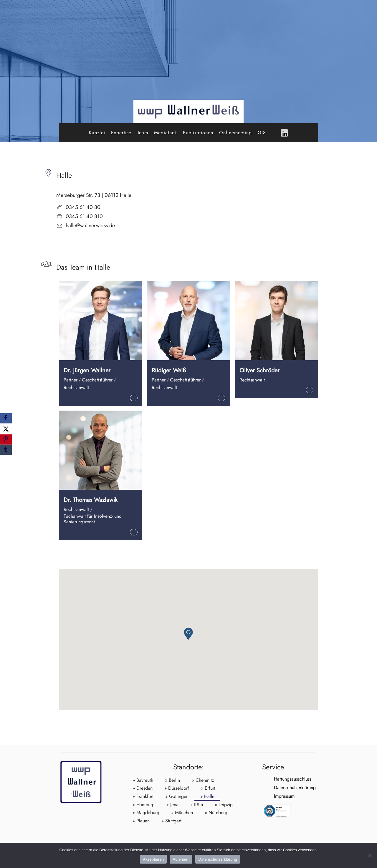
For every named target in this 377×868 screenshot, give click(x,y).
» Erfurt (208, 788)
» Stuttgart (171, 821)
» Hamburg (144, 805)
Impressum (272, 796)
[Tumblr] (6, 450)
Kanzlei (97, 133)
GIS (262, 133)
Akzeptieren (153, 859)
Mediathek (166, 133)
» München (182, 813)
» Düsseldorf (177, 788)
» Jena (172, 805)
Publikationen (198, 133)
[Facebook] (6, 418)
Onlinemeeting (235, 133)
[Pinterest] (6, 440)
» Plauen (141, 821)
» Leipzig (224, 805)
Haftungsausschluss (281, 779)
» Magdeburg (146, 813)
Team (143, 133)
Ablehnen (181, 859)
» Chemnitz (203, 780)
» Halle (207, 796)
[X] (6, 429)
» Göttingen (177, 796)
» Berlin (172, 780)
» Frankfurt (143, 796)
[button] (188, 634)
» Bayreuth (143, 780)
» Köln (197, 805)
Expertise (121, 133)
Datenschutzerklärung (283, 787)
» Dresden (143, 788)
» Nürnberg (216, 813)
